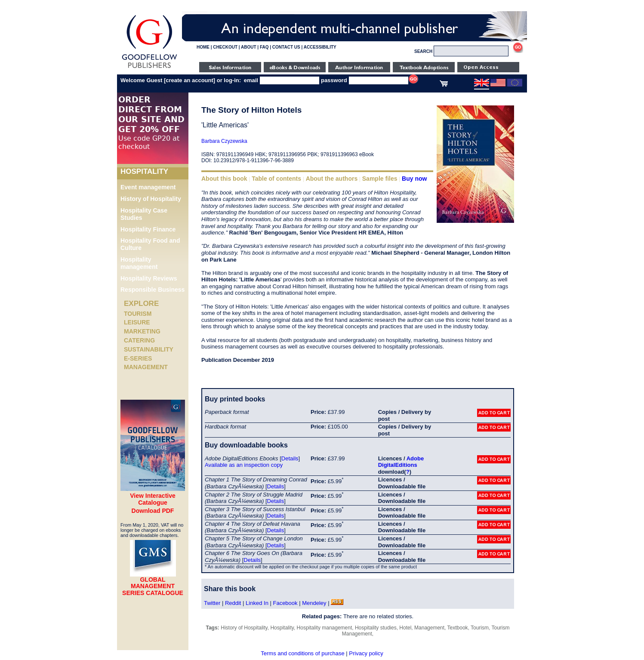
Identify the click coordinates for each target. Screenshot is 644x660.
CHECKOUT (225, 47)
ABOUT (249, 47)
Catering (139, 340)
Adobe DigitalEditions (401, 462)
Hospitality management (139, 263)
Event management (148, 187)
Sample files (380, 179)
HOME (203, 47)
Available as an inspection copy (244, 465)
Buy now (414, 179)
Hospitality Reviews (149, 278)
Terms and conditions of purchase (302, 653)
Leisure (137, 322)
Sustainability (149, 349)
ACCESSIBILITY (320, 47)
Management (146, 367)
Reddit (233, 603)
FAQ (264, 47)
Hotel (405, 628)
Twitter (212, 603)
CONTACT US (286, 47)
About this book (224, 179)
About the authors (332, 179)
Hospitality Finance (148, 229)
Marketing (142, 331)
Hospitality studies (376, 628)
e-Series (138, 358)
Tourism (138, 314)
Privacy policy (366, 653)
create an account (190, 80)
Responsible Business (153, 290)
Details (290, 458)
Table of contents (276, 179)
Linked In (257, 603)
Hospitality (282, 628)
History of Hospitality (151, 199)
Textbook (458, 628)
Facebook (285, 603)
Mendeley (314, 603)
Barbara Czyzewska (224, 141)
